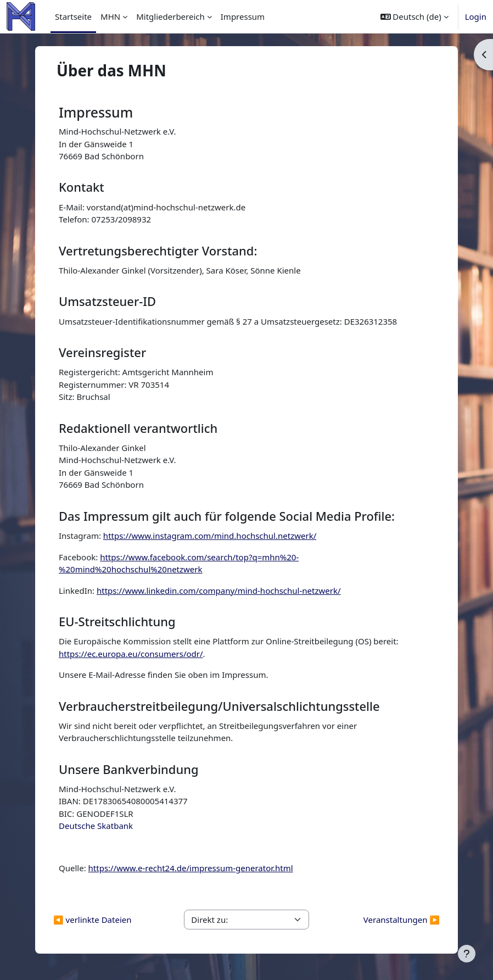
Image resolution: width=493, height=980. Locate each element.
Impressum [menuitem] (243, 16)
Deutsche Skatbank (96, 826)
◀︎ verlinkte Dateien (93, 920)
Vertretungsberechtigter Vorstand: (158, 251)
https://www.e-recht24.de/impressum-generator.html (191, 868)
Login (476, 16)
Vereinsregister (102, 352)
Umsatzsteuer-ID (107, 301)
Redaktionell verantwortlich (138, 428)
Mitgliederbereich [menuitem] (170, 16)
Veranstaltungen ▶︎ (402, 920)
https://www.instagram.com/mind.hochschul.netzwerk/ (210, 536)
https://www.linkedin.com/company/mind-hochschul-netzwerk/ (219, 591)
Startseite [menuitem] (73, 16)
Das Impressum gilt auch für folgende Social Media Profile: (227, 516)
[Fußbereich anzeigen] (467, 954)
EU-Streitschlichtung (117, 622)
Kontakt (82, 187)
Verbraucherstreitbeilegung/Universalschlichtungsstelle (219, 706)
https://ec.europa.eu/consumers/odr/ (131, 654)
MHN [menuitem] (110, 16)
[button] (414, 16)
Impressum (96, 112)
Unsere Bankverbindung (129, 769)
